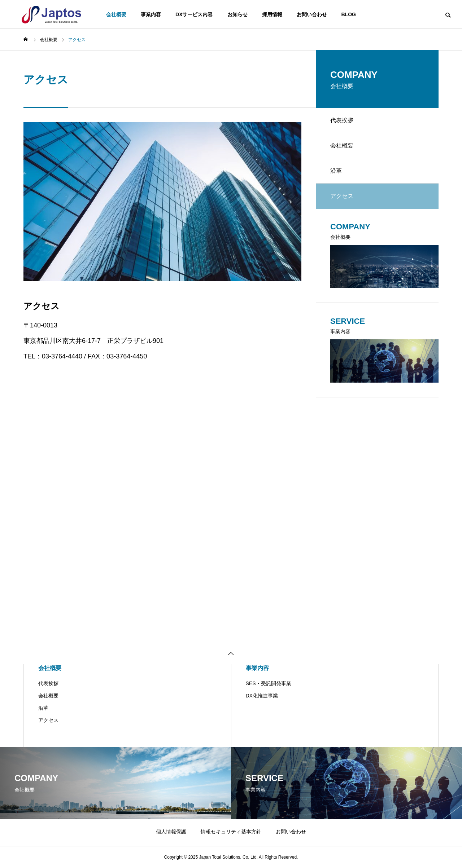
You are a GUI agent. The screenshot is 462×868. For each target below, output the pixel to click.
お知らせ (237, 14)
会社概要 (116, 14)
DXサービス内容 (194, 14)
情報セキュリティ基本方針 (231, 832)
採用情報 (272, 14)
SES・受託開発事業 (269, 683)
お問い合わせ (312, 14)
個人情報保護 (171, 832)
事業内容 (151, 14)
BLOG (349, 14)
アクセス (48, 720)
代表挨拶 (342, 120)
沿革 (336, 171)
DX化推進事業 (262, 696)
